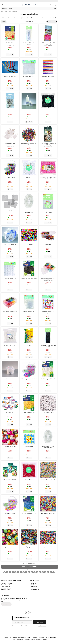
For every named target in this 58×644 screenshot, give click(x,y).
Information (54, 1)
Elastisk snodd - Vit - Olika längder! (29, 43)
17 (48, 572)
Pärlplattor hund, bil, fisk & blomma (29, 312)
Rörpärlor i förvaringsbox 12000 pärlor (10, 312)
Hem (2, 12)
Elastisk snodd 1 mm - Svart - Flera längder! (48, 346)
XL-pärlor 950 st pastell (10, 513)
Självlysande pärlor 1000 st (10, 345)
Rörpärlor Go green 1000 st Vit (48, 379)
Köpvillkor (33, 585)
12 (34, 572)
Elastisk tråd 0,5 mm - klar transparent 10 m (48, 447)
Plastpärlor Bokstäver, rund (48, 413)
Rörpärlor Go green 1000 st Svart (29, 278)
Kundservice (34, 583)
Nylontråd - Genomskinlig (10, 245)
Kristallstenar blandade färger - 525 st (48, 77)
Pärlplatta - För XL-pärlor (10, 278)
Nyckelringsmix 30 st (10, 110)
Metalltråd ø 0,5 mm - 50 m (10, 76)
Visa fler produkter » (30, 567)
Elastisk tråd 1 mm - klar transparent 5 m (29, 212)
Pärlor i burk (48, 245)
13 (37, 572)
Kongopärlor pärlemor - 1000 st (48, 513)
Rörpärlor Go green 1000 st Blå (29, 513)
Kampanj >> (22, 1)
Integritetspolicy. (42, 626)
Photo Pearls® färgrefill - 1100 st (10, 480)
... (51, 572)
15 (43, 572)
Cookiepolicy (34, 586)
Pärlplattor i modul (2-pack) (29, 76)
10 (29, 572)
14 (40, 572)
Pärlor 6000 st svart (48, 110)
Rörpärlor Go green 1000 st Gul (29, 413)
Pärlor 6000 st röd (29, 480)
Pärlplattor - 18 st (10, 413)
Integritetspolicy (35, 590)
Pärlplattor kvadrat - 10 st (10, 211)
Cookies (33, 588)
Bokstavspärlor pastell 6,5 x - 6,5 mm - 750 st (48, 480)
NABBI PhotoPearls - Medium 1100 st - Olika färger (48, 144)
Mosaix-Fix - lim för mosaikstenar (29, 110)
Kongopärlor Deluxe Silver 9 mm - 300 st (29, 144)
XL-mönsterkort (29, 446)
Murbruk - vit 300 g (10, 379)
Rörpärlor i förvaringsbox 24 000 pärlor (48, 279)
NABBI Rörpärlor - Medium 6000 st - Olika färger (48, 178)
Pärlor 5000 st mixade (10, 177)
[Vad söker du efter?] (29, 9)
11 (32, 572)
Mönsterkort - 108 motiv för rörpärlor (48, 312)
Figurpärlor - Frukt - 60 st (10, 547)
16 (45, 572)
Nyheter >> (14, 1)
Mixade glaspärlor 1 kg (29, 547)
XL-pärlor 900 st (29, 245)
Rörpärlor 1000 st (10, 43)
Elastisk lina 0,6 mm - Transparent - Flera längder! (48, 212)
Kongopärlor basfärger (48, 547)
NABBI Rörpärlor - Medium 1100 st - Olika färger (48, 43)
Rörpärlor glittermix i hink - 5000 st (29, 380)
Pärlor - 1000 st (29, 345)
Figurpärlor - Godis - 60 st (10, 446)
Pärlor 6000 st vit (29, 177)
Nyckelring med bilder (10, 144)
